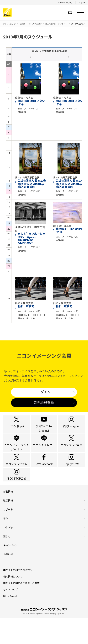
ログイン (44, 392)
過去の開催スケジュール (56, 24)
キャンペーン (10, 571)
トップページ (5, 24)
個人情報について (13, 603)
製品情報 (8, 524)
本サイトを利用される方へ (18, 596)
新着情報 (8, 515)
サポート (8, 533)
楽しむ (13, 24)
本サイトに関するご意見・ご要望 (21, 609)
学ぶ (6, 543)
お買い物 (8, 580)
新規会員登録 (44, 403)
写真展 (22, 24)
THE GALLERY (35, 24)
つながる (8, 552)
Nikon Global (10, 622)
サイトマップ (11, 616)
